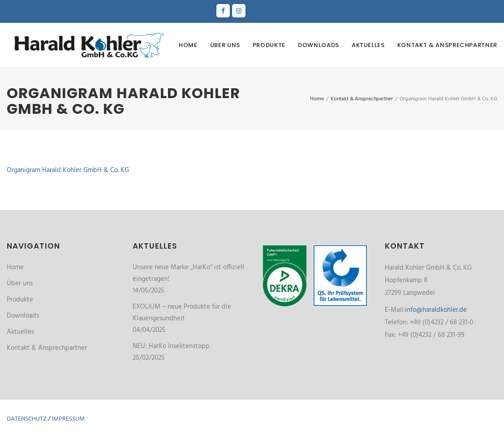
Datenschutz (27, 419)
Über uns (225, 45)
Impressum (68, 419)
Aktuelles (368, 45)
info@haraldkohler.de (436, 310)
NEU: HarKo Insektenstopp (171, 346)
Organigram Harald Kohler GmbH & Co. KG (68, 170)
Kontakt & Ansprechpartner (447, 45)
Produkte (269, 45)
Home (188, 45)
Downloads (319, 45)
